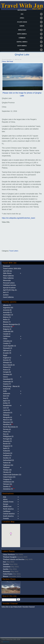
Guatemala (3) (8, 382)
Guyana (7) (7, 384)
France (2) (7, 370)
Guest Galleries (8, 297)
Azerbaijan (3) (8, 315)
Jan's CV (6, 292)
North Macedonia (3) (10, 427)
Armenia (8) (7, 310)
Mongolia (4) (8, 417)
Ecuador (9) (7, 353)
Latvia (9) (6, 410)
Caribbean (22, 38)
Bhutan (6, 576)
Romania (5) (7, 441)
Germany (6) (7, 374)
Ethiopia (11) (7, 362)
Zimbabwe (7, 567)
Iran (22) (6, 396)
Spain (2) (6, 448)
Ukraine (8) (7, 472)
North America (22, 34)
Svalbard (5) (7, 455)
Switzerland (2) (8, 460)
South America (22, 46)
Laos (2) (6, 408)
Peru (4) (6, 434)
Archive (6, 295)
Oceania (22, 50)
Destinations (22, 10)
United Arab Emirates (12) (12, 475)
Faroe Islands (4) (9, 365)
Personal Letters (9, 283)
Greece (5, 377)
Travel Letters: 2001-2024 (12, 269)
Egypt (5, 355)
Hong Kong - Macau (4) (11, 386)
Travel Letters (14, 251)
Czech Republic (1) (9, 346)
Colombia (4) (8, 341)
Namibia (6, 564)
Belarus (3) (7, 317)
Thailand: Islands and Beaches (14, 559)
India (5, 391)
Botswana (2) (9, 327)
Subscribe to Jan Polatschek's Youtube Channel (18, 607)
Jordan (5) (7, 403)
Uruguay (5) (7, 479)
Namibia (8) (8, 424)
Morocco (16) (8, 420)
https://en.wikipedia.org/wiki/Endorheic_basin (18, 218)
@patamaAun (6, 642)
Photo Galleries (8, 276)
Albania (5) (7, 305)
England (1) (7, 358)
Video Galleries (8, 278)
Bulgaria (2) (7, 329)
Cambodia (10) (8, 331)
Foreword (6, 266)
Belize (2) (6, 319)
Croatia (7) (7, 343)
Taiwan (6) (7, 463)
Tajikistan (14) (8, 465)
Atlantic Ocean (22, 22)
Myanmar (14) (8, 422)
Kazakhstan (7, 405)
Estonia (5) (7, 360)
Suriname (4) (8, 453)
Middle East (22, 30)
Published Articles (10, 285)
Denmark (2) (8, 348)
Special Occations (9, 288)
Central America (22, 42)
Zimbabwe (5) (9, 489)
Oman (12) (7, 432)
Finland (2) (7, 367)
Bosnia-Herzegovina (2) (11, 324)
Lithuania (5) (8, 413)
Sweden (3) (7, 458)
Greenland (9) (8, 379)
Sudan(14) (7, 451)
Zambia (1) (8, 486)
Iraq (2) (6, 398)
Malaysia (6, 415)
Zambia (6, 569)
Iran (4, 562)
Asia (22, 14)
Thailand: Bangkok (10, 557)
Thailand (6, 467)
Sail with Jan (8, 271)
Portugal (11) (7, 439)
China (5, 339)
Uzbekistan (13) (9, 482)
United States (8, 574)
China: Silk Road (7, 61)
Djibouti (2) (7, 351)
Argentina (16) (8, 308)
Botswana (6, 571)
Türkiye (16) (7, 470)
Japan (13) (6, 401)
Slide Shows (7, 273)
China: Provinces (9, 555)
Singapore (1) (8, 446)
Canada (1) (7, 334)
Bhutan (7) (7, 322)
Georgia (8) (7, 372)
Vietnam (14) (8, 484)
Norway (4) (7, 429)
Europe (22, 26)
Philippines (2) (8, 436)
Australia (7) (7, 312)
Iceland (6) (7, 389)
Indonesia (7, 393)
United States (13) (9, 477)
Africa (22, 18)
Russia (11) (7, 444)
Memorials (7, 280)
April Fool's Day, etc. (10, 290)
